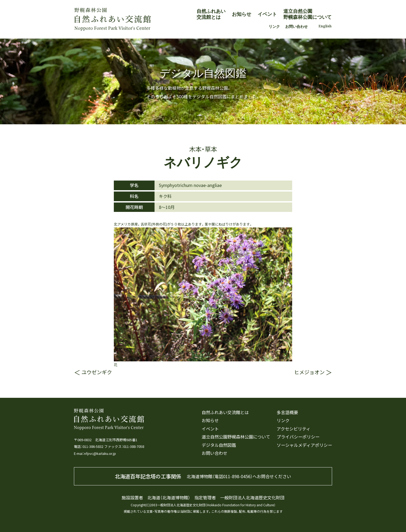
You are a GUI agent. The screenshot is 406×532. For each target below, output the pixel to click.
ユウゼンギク (97, 372)
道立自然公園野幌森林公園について (307, 14)
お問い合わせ (296, 26)
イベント (267, 14)
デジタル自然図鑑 (219, 445)
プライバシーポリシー (298, 437)
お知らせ (242, 14)
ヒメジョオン (309, 372)
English (325, 26)
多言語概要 (287, 412)
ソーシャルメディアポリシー (304, 445)
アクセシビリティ (294, 429)
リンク (274, 26)
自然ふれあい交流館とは (211, 14)
